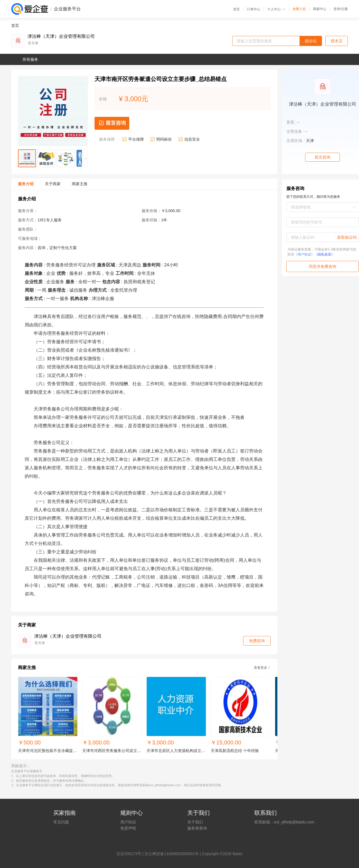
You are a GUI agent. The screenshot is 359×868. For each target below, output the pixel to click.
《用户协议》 (304, 254)
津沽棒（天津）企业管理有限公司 (61, 36)
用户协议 (128, 822)
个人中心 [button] (276, 9)
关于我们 (195, 822)
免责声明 (128, 828)
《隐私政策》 (325, 254)
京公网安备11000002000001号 (172, 854)
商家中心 (320, 9)
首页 (236, 9)
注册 (344, 9)
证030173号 (131, 854)
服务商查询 (197, 828)
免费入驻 (299, 9)
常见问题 (61, 822)
